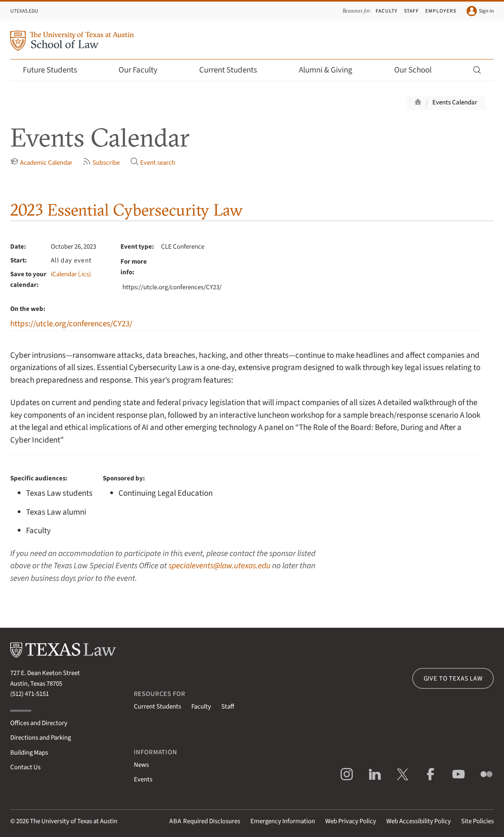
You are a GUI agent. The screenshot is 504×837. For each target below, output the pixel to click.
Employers (441, 11)
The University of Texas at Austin (74, 821)
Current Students (233, 70)
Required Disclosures (205, 821)
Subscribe (101, 162)
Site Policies (477, 821)
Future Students (55, 70)
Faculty (387, 11)
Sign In (480, 11)
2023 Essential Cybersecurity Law (127, 210)
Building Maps (29, 753)
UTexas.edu (24, 11)
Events (143, 779)
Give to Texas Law (453, 679)
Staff (412, 11)
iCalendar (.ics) (71, 274)
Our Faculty (143, 70)
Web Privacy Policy (351, 821)
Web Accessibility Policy (419, 821)
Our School (418, 70)
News (141, 765)
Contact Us (25, 767)
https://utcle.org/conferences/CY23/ (71, 324)
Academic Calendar (41, 162)
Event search (153, 162)
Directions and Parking (41, 738)
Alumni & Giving (331, 70)
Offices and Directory (39, 723)
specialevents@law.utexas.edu (220, 566)
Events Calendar (455, 102)
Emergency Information (283, 821)
